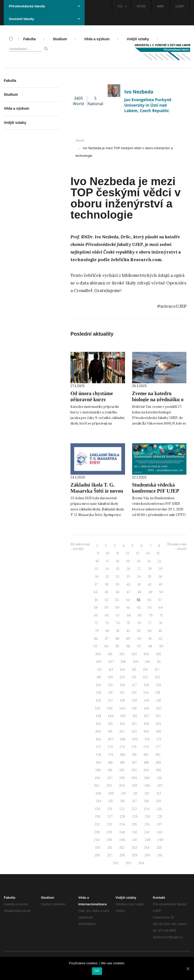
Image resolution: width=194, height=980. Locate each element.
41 (139, 584)
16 (97, 561)
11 (118, 553)
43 (161, 584)
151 (135, 716)
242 (147, 832)
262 (116, 863)
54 (128, 600)
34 (139, 577)
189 (158, 763)
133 (134, 693)
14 (148, 553)
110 (148, 662)
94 (106, 646)
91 (150, 639)
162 (122, 731)
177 (158, 747)
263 (128, 863)
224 (147, 809)
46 (117, 592)
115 (134, 670)
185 (111, 763)
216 (123, 801)
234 (122, 824)
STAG (141, 6)
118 (99, 677)
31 (107, 577)
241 (135, 832)
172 (98, 747)
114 (123, 670)
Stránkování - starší (177, 547)
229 (135, 816)
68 (129, 615)
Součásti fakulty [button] (44, 19)
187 (135, 763)
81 (118, 631)
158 (146, 724)
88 (117, 639)
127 (135, 685)
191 (110, 770)
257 (110, 855)
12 (128, 553)
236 (147, 824)
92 (161, 639)
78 (160, 623)
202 (96, 786)
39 (117, 584)
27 (139, 569)
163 (134, 731)
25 (118, 569)
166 (98, 739)
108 (123, 662)
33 (128, 577)
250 (98, 848)
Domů (80, 140)
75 (128, 623)
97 (139, 646)
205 (135, 786)
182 (146, 755)
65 (96, 615)
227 (110, 816)
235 (135, 824)
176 (146, 747)
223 (134, 809)
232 (97, 824)
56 (149, 600)
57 (160, 600)
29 (161, 569)
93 (95, 646)
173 (110, 747)
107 (111, 662)
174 (122, 747)
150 (123, 716)
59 (106, 608)
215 (111, 801)
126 (123, 685)
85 (160, 631)
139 (134, 700)
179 (111, 755)
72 (96, 623)
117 (157, 670)
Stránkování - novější (80, 547)
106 (99, 662)
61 (128, 608)
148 (99, 716)
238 (97, 832)
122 (146, 677)
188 (146, 763)
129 (158, 685)
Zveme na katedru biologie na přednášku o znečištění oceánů (158, 399)
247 (135, 840)
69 (140, 615)
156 (123, 724)
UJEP (180, 6)
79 (97, 631)
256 (97, 855)
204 (122, 786)
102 (122, 654)
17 (108, 561)
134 (146, 693)
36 (160, 577)
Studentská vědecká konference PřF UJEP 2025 (156, 491)
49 (150, 592)
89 (128, 639)
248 (148, 840)
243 (160, 832)
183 (158, 755)
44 (95, 592)
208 (98, 793)
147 (159, 708)
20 (139, 561)
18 (118, 561)
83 (139, 631)
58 (96, 608)
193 (134, 770)
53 (117, 600)
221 (110, 809)
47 (128, 592)
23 (96, 569)
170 (147, 739)
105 (159, 654)
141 (159, 700)
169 (135, 739)
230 (148, 816)
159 (158, 724)
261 (160, 855)
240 (122, 832)
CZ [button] (122, 6)
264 (141, 863)
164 (146, 731)
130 (99, 693)
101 (110, 654)
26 (128, 569)
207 (160, 786)
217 (135, 801)
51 (96, 600)
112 (100, 670)
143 (110, 708)
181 (135, 755)
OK (97, 971)
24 (107, 569)
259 (135, 855)
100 (98, 654)
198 (122, 778)
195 (159, 770)
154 (99, 724)
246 (122, 840)
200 (147, 778)
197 (110, 778)
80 (107, 631)
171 (159, 739)
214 (99, 801)
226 (98, 816)
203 (109, 786)
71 (161, 615)
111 (159, 662)
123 (157, 677)
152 (146, 716)
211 (135, 793)
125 (111, 685)
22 (159, 561)
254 (147, 848)
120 (122, 677)
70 (151, 615)
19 (128, 561)
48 (139, 592)
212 (147, 793)
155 (111, 724)
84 (150, 631)
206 (147, 786)
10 (108, 553)
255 (159, 848)
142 (98, 708)
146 (147, 708)
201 (159, 778)
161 (110, 731)
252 (122, 848)
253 (134, 848)
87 (107, 639)
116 (145, 670)
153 (158, 716)
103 (134, 654)
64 (161, 608)
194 (146, 770)
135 (158, 693)
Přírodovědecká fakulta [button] (44, 6)
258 (122, 855)
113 (111, 670)
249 (160, 840)
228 (122, 816)
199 (134, 778)
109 (136, 662)
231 (160, 816)
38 (107, 584)
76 (139, 623)
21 (149, 561)
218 (146, 801)
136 (99, 700)
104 (146, 654)
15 (158, 553)
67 (118, 615)
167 (111, 739)
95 (117, 646)
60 (117, 608)
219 (158, 801)
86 (96, 639)
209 (111, 793)
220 (98, 809)
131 (111, 693)
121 (134, 677)
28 (150, 569)
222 (122, 809)
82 (128, 631)
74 (118, 623)
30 (97, 577)
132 (122, 693)
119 (110, 677)
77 (150, 623)
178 (99, 755)
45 (106, 592)
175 (134, 747)
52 (107, 600)
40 (128, 584)
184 (99, 763)
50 (161, 592)
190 (98, 770)
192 (122, 770)
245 (109, 840)
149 (111, 716)
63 (150, 608)
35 (150, 577)
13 (138, 553)
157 (135, 724)
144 (122, 708)
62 (139, 608)
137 (111, 700)
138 (122, 700)
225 (159, 809)
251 (110, 848)
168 (123, 739)
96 (128, 646)
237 (160, 824)
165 (159, 731)
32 (117, 577)
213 (159, 793)
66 (107, 615)
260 (147, 855)
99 (161, 646)
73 (107, 623)
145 (134, 708)
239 (109, 832)
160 (98, 731)
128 (146, 685)
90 (139, 639)
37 (96, 584)
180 (123, 755)
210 (124, 793)
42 (150, 584)
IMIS (161, 6)
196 (98, 778)
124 (99, 685)
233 (110, 824)
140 (147, 700)
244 (97, 840)
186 (123, 763)
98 (150, 646)
